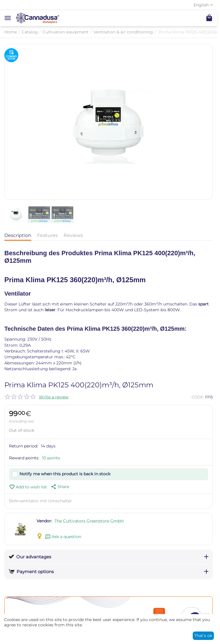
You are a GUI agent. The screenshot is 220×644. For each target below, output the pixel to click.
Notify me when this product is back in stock (65, 474)
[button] (59, 487)
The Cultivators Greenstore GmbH (89, 521)
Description (18, 235)
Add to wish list (28, 487)
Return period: (24, 446)
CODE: (198, 397)
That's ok (203, 636)
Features (47, 235)
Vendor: (44, 521)
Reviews (73, 235)
